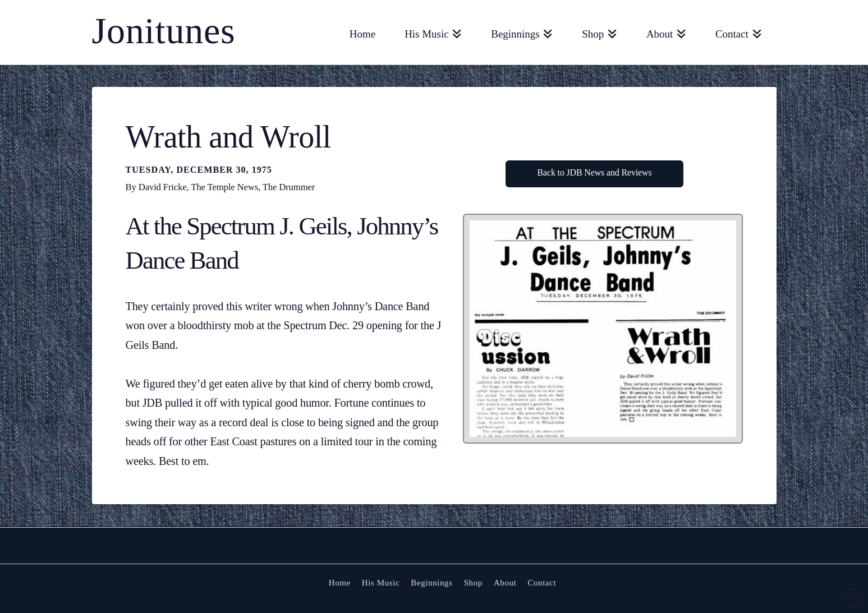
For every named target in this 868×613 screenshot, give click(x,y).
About (505, 583)
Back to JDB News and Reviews (595, 172)
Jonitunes (164, 31)
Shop (473, 583)
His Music (381, 583)
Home (340, 583)
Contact (542, 583)
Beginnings (431, 583)
